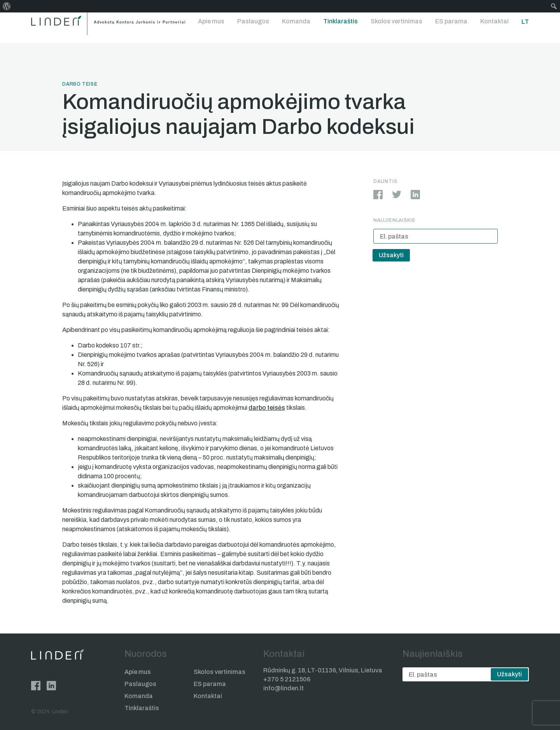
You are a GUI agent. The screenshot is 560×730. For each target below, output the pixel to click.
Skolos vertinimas (396, 21)
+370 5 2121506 (287, 679)
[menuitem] (7, 6)
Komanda (296, 21)
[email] (436, 236)
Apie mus (211, 21)
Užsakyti (391, 255)
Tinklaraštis (340, 21)
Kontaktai (494, 21)
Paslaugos (253, 21)
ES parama (451, 21)
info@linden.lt (283, 688)
